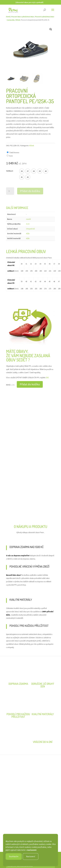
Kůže (28, 234)
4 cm (28, 224)
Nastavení (31, 856)
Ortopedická (30, 229)
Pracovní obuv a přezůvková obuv (23, 17)
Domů (8, 17)
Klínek (18, 20)
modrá (28, 219)
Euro (11, 156)
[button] (51, 29)
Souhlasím (14, 856)
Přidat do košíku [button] (30, 384)
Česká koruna (14, 153)
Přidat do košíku (30, 191)
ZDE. (47, 378)
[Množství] (10, 191)
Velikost (10, 171)
